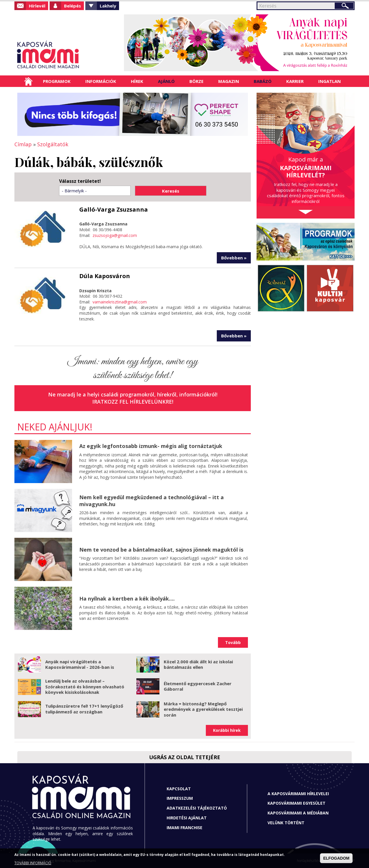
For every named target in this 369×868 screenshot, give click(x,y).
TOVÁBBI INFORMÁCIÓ (33, 863)
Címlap (28, 81)
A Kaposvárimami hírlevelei (298, 794)
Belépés (73, 6)
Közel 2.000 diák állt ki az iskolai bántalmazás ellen (198, 664)
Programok (57, 81)
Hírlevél (37, 6)
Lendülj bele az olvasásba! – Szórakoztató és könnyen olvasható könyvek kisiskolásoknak (85, 686)
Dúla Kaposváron (105, 276)
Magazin (229, 81)
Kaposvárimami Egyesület (296, 803)
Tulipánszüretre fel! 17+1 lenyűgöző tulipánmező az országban (84, 709)
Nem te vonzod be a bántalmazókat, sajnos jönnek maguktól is (161, 550)
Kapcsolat (179, 789)
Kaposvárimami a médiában (298, 813)
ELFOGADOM (336, 858)
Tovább (233, 642)
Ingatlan (330, 81)
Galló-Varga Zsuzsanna (114, 209)
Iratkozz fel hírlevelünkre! (133, 402)
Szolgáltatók (53, 144)
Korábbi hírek (227, 730)
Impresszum (180, 798)
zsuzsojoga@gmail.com (115, 235)
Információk (101, 81)
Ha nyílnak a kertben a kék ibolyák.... (127, 599)
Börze (196, 81)
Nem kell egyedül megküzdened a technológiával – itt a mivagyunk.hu (151, 501)
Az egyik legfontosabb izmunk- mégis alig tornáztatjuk (151, 446)
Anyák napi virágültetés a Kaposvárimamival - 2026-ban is (80, 664)
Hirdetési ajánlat (187, 818)
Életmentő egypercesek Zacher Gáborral (198, 686)
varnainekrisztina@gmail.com (120, 302)
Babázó (263, 81)
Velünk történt (286, 823)
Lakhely (108, 6)
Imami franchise (184, 828)
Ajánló (166, 81)
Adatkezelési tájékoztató (197, 808)
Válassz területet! (80, 181)
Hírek (137, 81)
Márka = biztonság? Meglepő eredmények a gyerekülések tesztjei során (203, 709)
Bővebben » (234, 258)
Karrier (295, 81)
